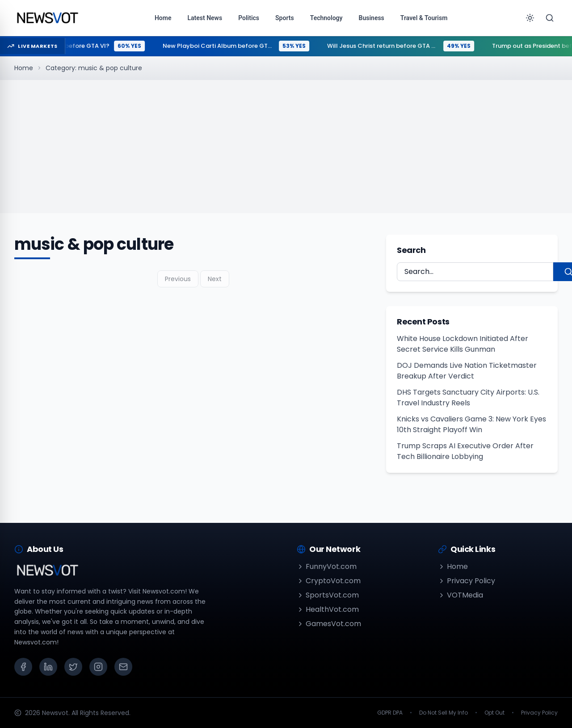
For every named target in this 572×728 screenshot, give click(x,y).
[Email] (123, 667)
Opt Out (494, 713)
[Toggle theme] (530, 18)
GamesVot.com (329, 624)
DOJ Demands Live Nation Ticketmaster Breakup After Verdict (467, 371)
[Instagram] (98, 667)
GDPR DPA (390, 713)
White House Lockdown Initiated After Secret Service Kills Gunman (463, 344)
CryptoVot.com (329, 581)
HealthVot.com (328, 609)
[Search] (550, 18)
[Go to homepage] (47, 18)
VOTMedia (461, 595)
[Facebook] (23, 667)
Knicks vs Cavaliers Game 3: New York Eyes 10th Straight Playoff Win (471, 424)
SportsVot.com (328, 595)
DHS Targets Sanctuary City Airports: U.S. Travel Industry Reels (468, 398)
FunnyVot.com (327, 566)
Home (24, 68)
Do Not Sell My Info (444, 713)
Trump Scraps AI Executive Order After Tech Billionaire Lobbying (465, 451)
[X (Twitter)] (73, 667)
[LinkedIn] (48, 667)
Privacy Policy (467, 581)
